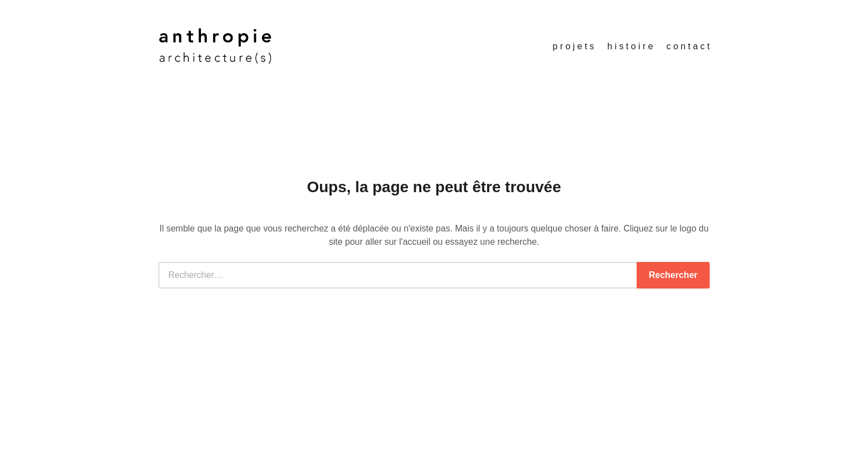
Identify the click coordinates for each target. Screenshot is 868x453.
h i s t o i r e (630, 46)
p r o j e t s (573, 46)
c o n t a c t (688, 46)
